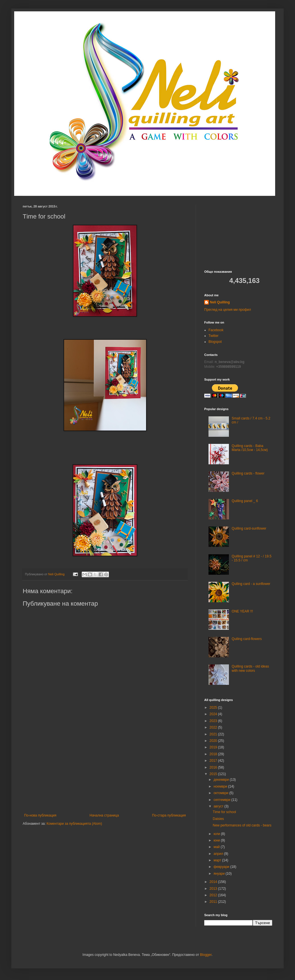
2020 (214, 741)
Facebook (216, 330)
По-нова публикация (40, 815)
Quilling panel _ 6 (245, 501)
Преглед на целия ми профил (228, 310)
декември (222, 780)
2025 (214, 708)
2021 (214, 734)
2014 (214, 882)
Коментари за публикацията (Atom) (74, 824)
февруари (222, 867)
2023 (214, 721)
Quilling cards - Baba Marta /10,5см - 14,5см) (250, 448)
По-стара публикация (169, 815)
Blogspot (215, 342)
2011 (214, 902)
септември (223, 800)
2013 (214, 889)
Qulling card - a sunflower (251, 584)
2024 (214, 714)
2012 (214, 895)
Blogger (206, 955)
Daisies (218, 819)
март (218, 860)
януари (220, 874)
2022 (214, 727)
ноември (221, 786)
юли (217, 834)
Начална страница (104, 815)
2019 (214, 747)
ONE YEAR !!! (242, 611)
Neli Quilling (220, 302)
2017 (214, 761)
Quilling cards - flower (248, 473)
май (217, 847)
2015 (214, 774)
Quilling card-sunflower (249, 528)
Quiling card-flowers (247, 639)
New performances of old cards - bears (242, 825)
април (219, 854)
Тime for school (224, 812)
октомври (221, 793)
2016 (214, 767)
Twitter (213, 336)
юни (217, 840)
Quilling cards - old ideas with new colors (250, 668)
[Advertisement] (105, 771)
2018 (214, 754)
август (219, 806)
